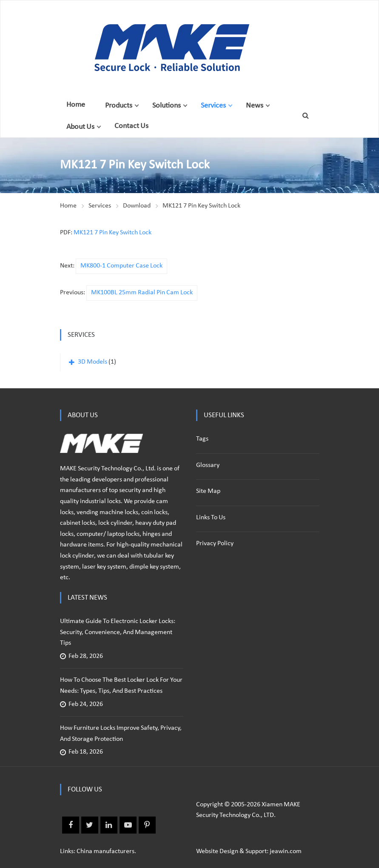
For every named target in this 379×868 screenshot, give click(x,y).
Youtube (128, 825)
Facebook (71, 825)
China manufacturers (105, 851)
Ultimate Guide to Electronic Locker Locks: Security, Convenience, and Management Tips (118, 632)
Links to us (211, 518)
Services (213, 106)
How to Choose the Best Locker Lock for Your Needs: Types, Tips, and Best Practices (121, 686)
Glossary (208, 465)
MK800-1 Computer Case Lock (121, 266)
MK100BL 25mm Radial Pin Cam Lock (142, 293)
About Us (80, 127)
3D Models (93, 362)
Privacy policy (215, 544)
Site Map (208, 491)
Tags (202, 439)
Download (137, 206)
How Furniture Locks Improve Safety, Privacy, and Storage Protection (121, 734)
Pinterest (147, 825)
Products (119, 106)
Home (76, 105)
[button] (137, 105)
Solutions (167, 106)
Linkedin (109, 825)
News (255, 106)
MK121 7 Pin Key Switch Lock (201, 206)
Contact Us (131, 126)
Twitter (90, 825)
